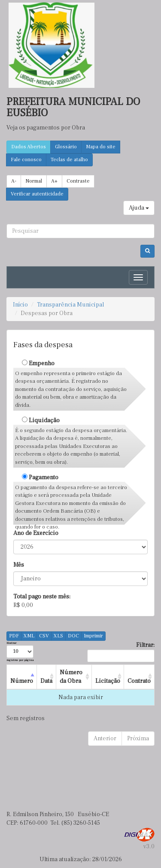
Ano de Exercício (36, 533)
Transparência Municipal (70, 305)
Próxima (138, 739)
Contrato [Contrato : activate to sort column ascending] (139, 681)
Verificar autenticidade (37, 194)
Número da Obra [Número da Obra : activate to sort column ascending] (71, 677)
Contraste (78, 181)
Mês (19, 565)
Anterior (105, 739)
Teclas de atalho (69, 160)
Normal (34, 181)
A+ (54, 181)
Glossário (66, 147)
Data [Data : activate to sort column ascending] (46, 681)
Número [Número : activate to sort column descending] (22, 681)
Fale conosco (26, 160)
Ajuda (139, 208)
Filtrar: (121, 652)
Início (20, 305)
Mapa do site (101, 147)
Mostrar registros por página (20, 651)
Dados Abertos (29, 147)
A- (14, 181)
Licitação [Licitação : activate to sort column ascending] (108, 681)
